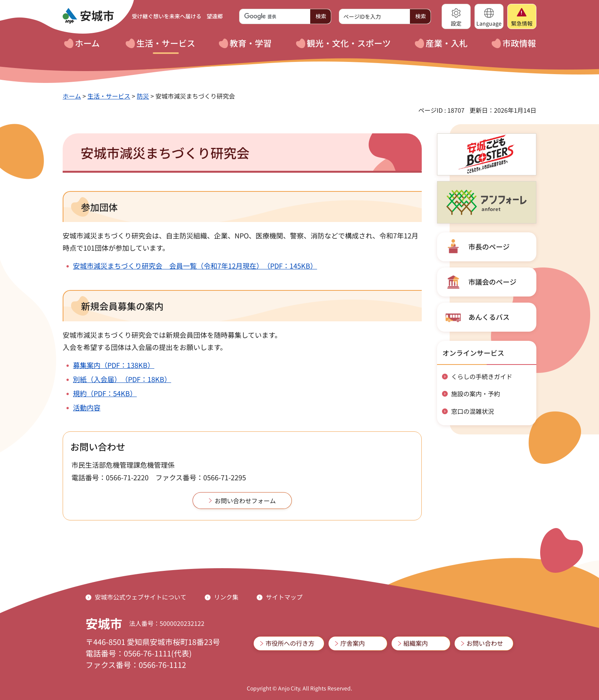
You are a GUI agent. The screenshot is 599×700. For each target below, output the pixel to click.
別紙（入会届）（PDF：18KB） (122, 379)
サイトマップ (284, 597)
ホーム (72, 96)
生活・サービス (109, 96)
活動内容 (87, 407)
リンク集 (226, 597)
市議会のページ (492, 282)
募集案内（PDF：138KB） (114, 365)
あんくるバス (489, 317)
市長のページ (489, 246)
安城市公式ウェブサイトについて (141, 597)
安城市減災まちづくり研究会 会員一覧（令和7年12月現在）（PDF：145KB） (195, 266)
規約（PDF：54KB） (105, 393)
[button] (456, 16)
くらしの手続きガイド (482, 376)
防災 (143, 96)
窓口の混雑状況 (473, 411)
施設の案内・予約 (476, 394)
